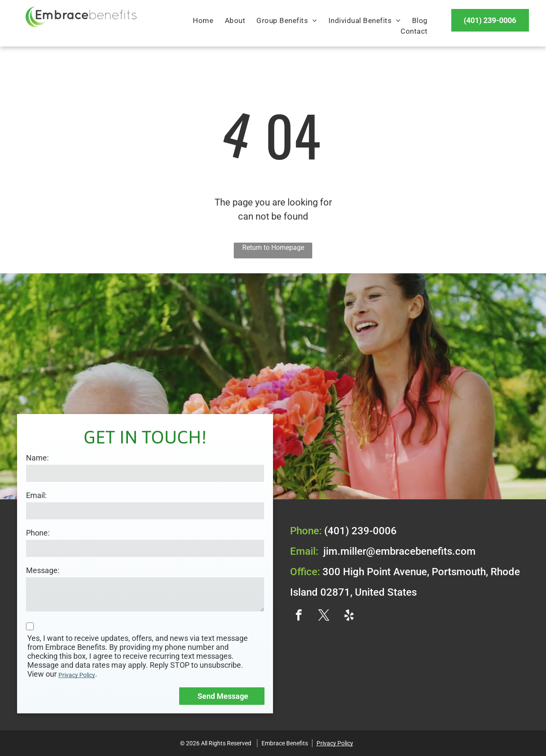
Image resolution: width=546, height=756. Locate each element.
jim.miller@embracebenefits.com (399, 551)
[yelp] (349, 616)
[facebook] (299, 616)
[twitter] (324, 616)
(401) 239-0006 (360, 531)
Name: (37, 458)
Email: (36, 495)
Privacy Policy (77, 675)
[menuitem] (203, 21)
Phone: (38, 533)
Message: (43, 570)
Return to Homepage (273, 248)
